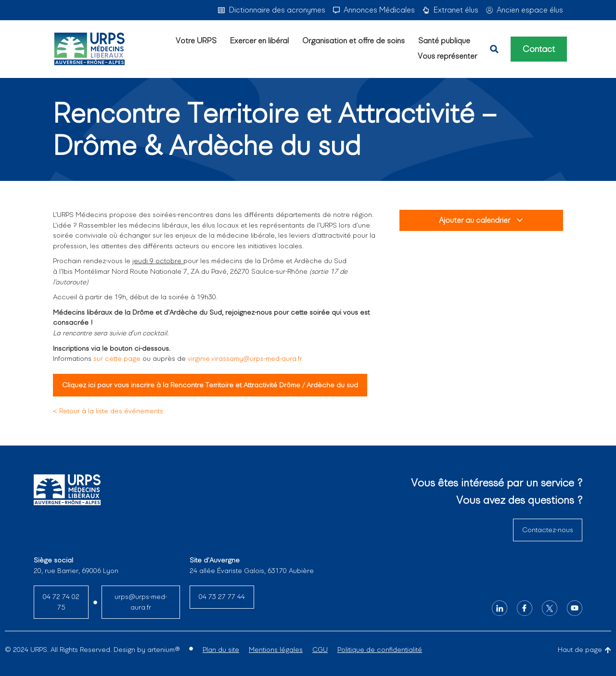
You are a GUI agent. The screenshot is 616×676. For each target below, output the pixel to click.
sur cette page (117, 358)
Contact (539, 49)
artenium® (163, 650)
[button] (494, 49)
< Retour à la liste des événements (108, 411)
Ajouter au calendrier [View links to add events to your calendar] (481, 220)
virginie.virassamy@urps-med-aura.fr (244, 358)
